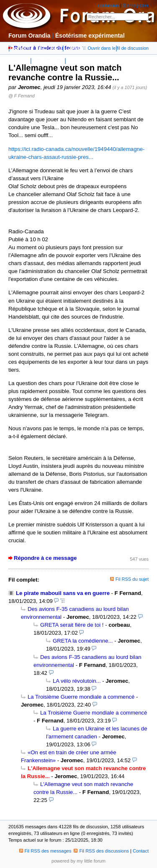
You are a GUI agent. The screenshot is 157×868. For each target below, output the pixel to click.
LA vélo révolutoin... (77, 681)
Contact (141, 851)
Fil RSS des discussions (101, 851)
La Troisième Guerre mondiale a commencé (81, 697)
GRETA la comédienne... (83, 641)
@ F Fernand (22, 96)
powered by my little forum (78, 861)
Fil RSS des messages (45, 851)
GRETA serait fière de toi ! (72, 625)
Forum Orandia (29, 36)
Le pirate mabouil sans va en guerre (63, 593)
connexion (108, 5)
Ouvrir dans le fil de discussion (115, 48)
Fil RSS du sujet (132, 579)
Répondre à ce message (45, 558)
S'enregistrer (136, 5)
